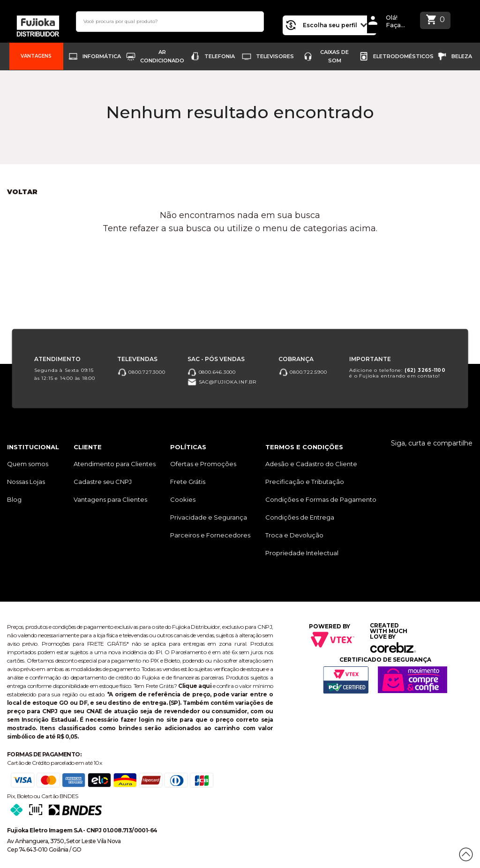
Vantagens (36, 56)
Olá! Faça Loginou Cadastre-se (400, 21)
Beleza (462, 56)
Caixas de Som (334, 56)
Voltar (22, 192)
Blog (14, 499)
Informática (102, 56)
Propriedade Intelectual (302, 553)
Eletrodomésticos (403, 56)
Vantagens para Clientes (110, 499)
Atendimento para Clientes (115, 464)
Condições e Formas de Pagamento (321, 499)
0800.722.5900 (303, 372)
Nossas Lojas (26, 482)
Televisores (275, 56)
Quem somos (28, 464)
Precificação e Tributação (305, 482)
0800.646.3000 (212, 372)
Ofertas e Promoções (203, 464)
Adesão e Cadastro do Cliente (311, 464)
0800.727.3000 (141, 372)
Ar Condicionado (162, 56)
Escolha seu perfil (331, 24)
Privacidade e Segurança (209, 517)
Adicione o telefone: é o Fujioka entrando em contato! (397, 373)
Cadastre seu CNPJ (103, 482)
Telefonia (220, 56)
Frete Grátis (188, 482)
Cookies (183, 499)
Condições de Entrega (300, 517)
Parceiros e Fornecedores (210, 535)
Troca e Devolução (294, 535)
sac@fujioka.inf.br (222, 382)
